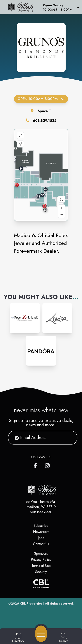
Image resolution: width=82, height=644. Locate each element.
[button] (61, 7)
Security (41, 572)
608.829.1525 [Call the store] (45, 121)
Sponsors (41, 553)
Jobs (41, 538)
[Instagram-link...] (25, 318)
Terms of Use (41, 566)
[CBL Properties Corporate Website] (41, 584)
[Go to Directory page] (18, 638)
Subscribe (41, 526)
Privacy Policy (41, 560)
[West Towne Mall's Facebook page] (36, 465)
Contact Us (41, 544)
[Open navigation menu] (41, 634)
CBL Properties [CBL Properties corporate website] (31, 603)
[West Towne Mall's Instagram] (48, 465)
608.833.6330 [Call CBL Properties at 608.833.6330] (41, 512)
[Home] (21, 7)
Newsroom (41, 532)
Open (41, 99)
